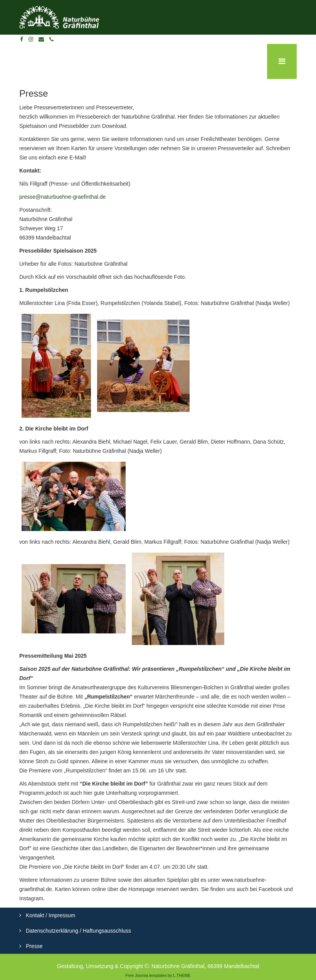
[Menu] (282, 61)
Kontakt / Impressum (50, 915)
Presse (33, 946)
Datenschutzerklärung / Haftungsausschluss (78, 931)
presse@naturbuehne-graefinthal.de (62, 197)
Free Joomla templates (146, 975)
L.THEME (182, 975)
